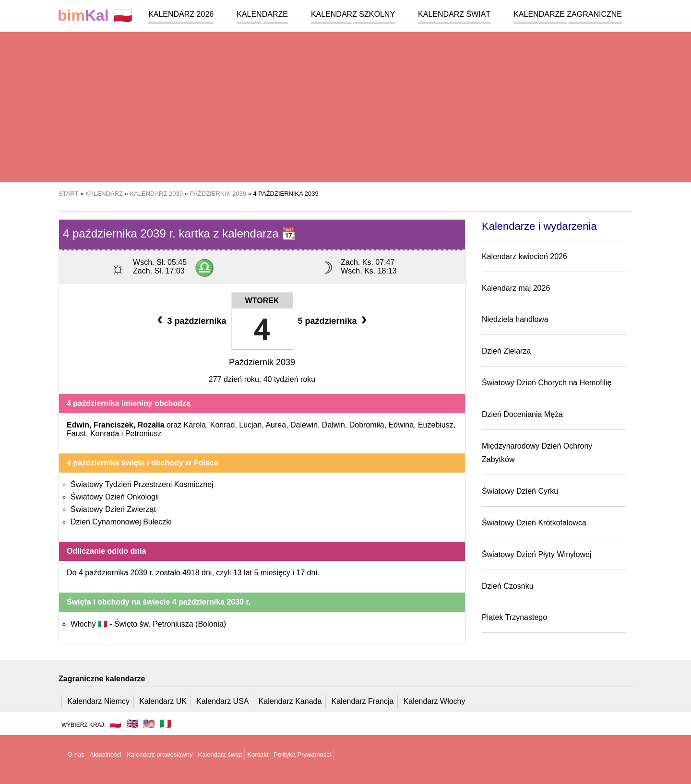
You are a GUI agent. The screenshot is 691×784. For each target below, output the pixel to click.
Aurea (276, 425)
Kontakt (258, 754)
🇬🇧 (132, 724)
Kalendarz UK (163, 701)
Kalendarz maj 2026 (516, 288)
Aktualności (106, 754)
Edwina (401, 425)
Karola (195, 425)
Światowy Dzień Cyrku (520, 491)
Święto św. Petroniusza (170, 624)
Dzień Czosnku (508, 586)
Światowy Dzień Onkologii (115, 497)
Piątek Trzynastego (514, 617)
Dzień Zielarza (506, 351)
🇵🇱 (95, 16)
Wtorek (262, 301)
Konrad (223, 425)
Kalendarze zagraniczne (568, 14)
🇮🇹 (166, 724)
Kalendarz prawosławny (160, 754)
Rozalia (151, 425)
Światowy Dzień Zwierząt (113, 509)
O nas (76, 754)
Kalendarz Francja (363, 701)
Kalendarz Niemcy (98, 701)
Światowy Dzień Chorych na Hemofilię (547, 383)
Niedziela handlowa (515, 319)
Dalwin (334, 425)
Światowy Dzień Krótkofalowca (534, 523)
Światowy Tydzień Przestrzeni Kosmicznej (142, 484)
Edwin (78, 425)
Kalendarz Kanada (290, 701)
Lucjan (250, 425)
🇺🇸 (149, 724)
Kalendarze (262, 14)
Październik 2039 (262, 362)
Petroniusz (143, 434)
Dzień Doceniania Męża (522, 414)
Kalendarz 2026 (181, 14)
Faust (76, 434)
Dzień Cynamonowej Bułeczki (121, 522)
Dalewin (304, 425)
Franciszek (113, 425)
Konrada (105, 434)
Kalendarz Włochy (435, 701)
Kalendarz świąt (454, 14)
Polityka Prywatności (302, 754)
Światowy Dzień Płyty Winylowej (537, 554)
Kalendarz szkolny (353, 14)
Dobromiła (367, 425)
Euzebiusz (436, 425)
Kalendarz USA (222, 701)
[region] (345, 106)
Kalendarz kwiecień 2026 (524, 256)
